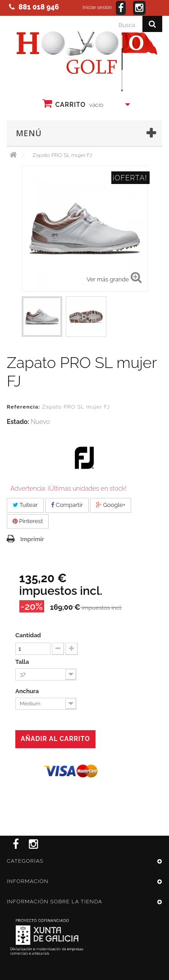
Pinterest (28, 521)
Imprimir (32, 539)
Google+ (111, 505)
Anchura (28, 691)
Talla (23, 662)
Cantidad (28, 635)
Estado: (18, 422)
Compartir (67, 505)
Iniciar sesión (97, 7)
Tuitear (25, 505)
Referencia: (23, 407)
